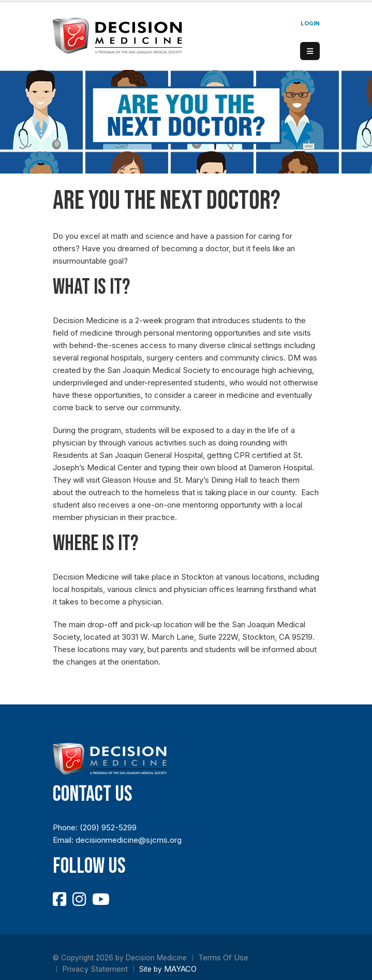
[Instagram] (79, 899)
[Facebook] (59, 899)
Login (310, 23)
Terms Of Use (223, 957)
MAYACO (180, 969)
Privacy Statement (95, 969)
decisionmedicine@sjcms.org (129, 840)
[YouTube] (101, 899)
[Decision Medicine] (117, 35)
